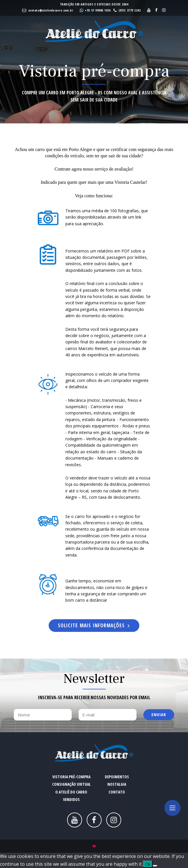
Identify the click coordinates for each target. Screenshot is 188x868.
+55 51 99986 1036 (98, 10)
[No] (155, 866)
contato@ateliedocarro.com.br (51, 10)
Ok (148, 864)
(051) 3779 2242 (130, 10)
